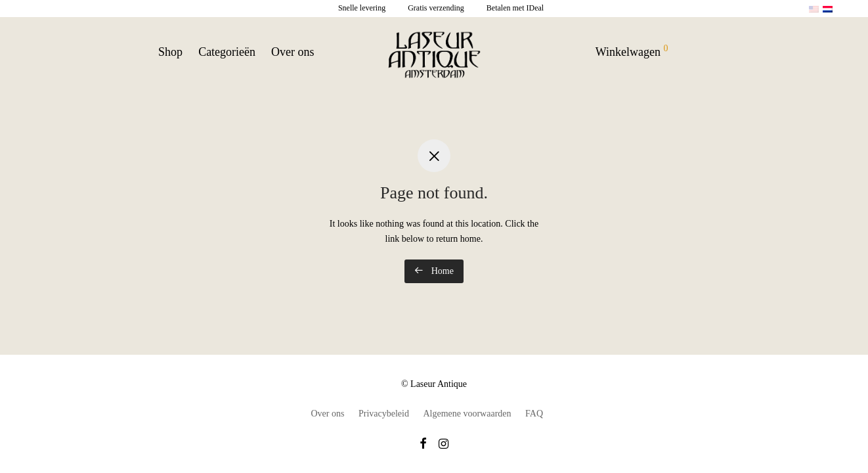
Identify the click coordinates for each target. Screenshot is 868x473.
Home (434, 271)
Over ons (293, 52)
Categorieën (227, 52)
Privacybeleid (384, 414)
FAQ (534, 414)
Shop (170, 52)
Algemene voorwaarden (467, 414)
